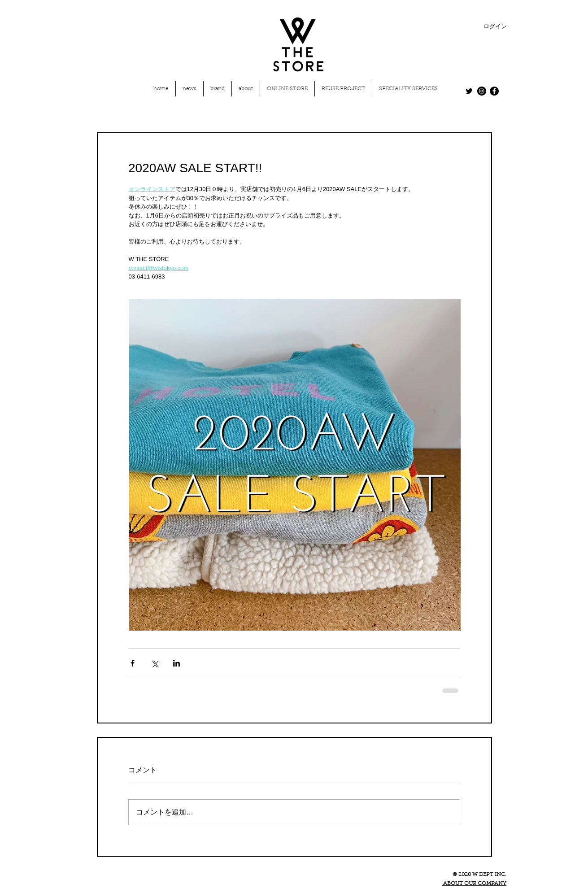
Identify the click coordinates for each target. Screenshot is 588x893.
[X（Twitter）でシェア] (155, 663)
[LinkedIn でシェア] (176, 663)
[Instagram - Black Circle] (482, 91)
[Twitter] (469, 91)
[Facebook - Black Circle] (494, 91)
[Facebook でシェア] (133, 663)
